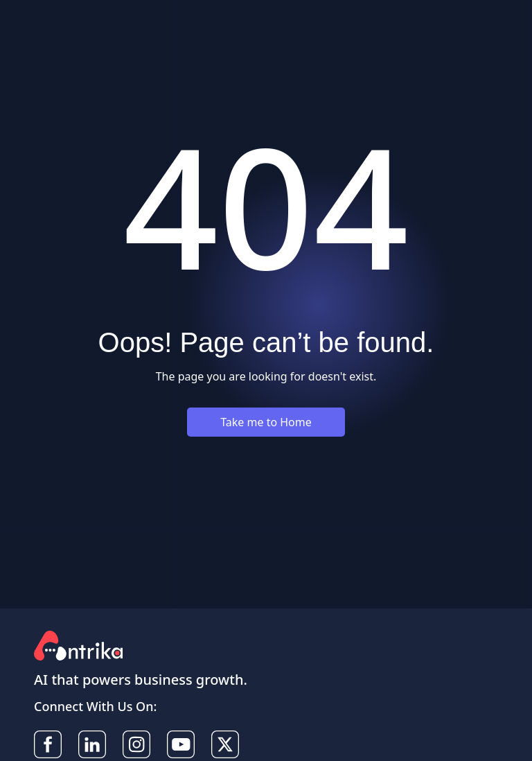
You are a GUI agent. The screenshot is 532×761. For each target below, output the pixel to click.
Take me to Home (266, 422)
